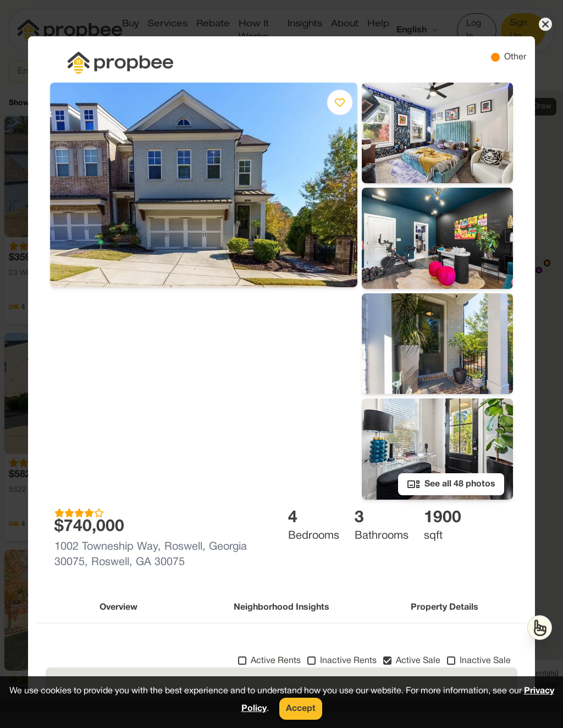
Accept (301, 709)
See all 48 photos (451, 484)
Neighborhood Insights (281, 607)
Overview (118, 607)
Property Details (445, 607)
